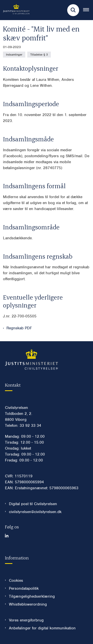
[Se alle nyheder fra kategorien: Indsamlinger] (14, 55)
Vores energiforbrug (26, 620)
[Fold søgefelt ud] (73, 10)
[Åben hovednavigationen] (88, 10)
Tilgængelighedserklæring (32, 596)
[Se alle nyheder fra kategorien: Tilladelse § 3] (39, 55)
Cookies (16, 581)
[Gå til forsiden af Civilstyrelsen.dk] (15, 10)
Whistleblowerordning (28, 604)
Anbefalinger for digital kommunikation (42, 628)
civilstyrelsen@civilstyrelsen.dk (35, 512)
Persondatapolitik (24, 588)
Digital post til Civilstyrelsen (33, 504)
